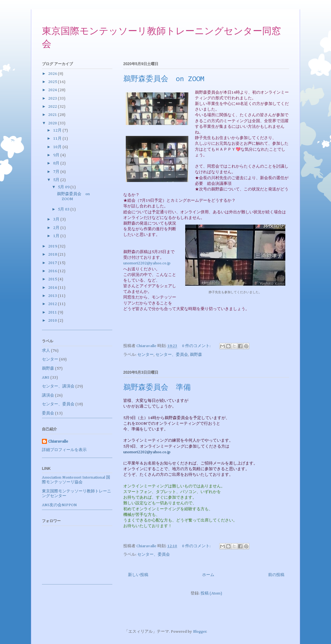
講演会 (48, 395)
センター (145, 355)
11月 (58, 139)
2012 (53, 304)
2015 (53, 279)
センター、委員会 (172, 355)
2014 (53, 288)
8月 (57, 163)
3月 (57, 219)
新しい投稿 (138, 575)
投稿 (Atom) (211, 593)
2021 (53, 115)
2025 (53, 82)
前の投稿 (276, 575)
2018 (53, 254)
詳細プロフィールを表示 (64, 450)
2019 (53, 246)
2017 (53, 263)
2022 (53, 107)
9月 (57, 155)
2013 (53, 296)
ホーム (208, 575)
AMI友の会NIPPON (59, 505)
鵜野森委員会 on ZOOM (164, 79)
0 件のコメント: (197, 346)
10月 (58, 147)
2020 (53, 123)
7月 (57, 172)
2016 (53, 271)
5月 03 (64, 209)
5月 (57, 180)
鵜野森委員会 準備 (157, 388)
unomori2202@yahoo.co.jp (147, 263)
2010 (53, 321)
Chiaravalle (58, 441)
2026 (53, 74)
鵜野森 (196, 355)
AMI (46, 378)
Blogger (200, 632)
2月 (57, 228)
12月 (58, 130)
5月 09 (64, 187)
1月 (57, 236)
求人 (46, 351)
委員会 (48, 413)
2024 (53, 90)
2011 (53, 312)
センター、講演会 (58, 386)
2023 (53, 99)
